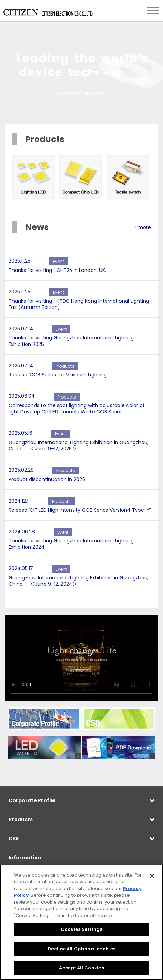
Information (25, 858)
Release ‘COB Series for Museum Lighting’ (58, 375)
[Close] (152, 876)
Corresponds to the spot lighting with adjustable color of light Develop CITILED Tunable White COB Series (77, 409)
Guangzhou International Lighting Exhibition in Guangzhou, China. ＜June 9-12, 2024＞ (79, 581)
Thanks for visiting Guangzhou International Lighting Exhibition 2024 (71, 544)
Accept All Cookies (81, 968)
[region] (81, 922)
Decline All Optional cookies (81, 949)
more (143, 227)
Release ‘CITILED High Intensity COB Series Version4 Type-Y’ (80, 510)
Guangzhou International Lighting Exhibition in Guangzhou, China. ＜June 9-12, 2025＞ (79, 446)
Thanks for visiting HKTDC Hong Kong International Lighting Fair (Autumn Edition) (79, 304)
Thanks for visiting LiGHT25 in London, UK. (57, 270)
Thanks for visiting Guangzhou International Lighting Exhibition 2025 (71, 341)
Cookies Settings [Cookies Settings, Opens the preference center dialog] (81, 929)
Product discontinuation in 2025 (47, 479)
